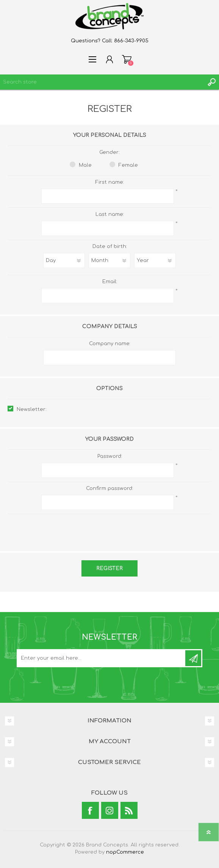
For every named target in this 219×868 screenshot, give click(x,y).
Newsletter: (32, 409)
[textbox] (102, 82)
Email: (110, 282)
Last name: (110, 214)
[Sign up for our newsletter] (102, 658)
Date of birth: (110, 246)
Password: (110, 456)
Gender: (109, 152)
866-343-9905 (131, 41)
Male (85, 165)
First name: (110, 182)
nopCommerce (125, 852)
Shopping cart (127, 59)
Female (128, 165)
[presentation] (109, 529)
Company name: (110, 344)
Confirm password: (109, 488)
